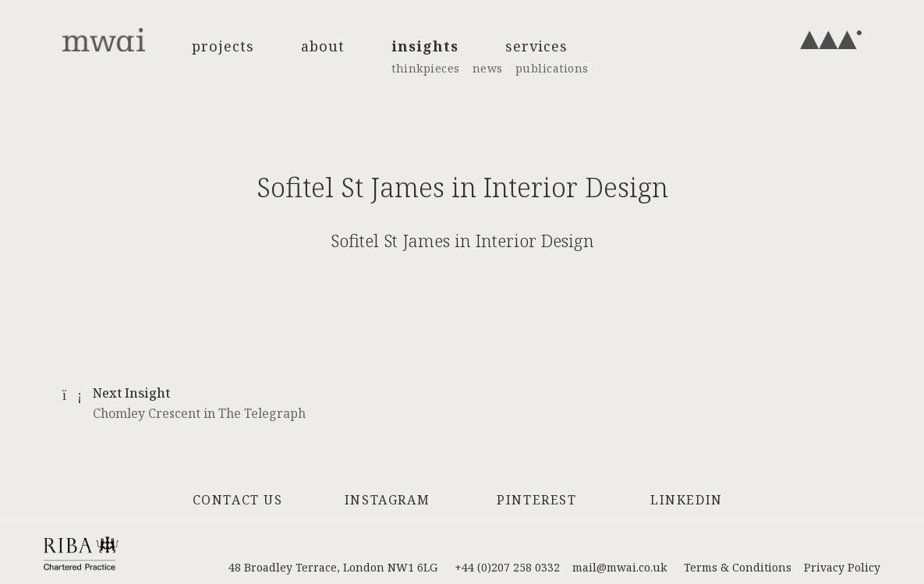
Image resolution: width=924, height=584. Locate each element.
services (536, 46)
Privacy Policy (842, 567)
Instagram (387, 500)
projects (223, 46)
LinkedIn (687, 500)
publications (552, 68)
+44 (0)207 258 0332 (507, 567)
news (488, 68)
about (323, 46)
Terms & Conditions (738, 567)
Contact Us (238, 500)
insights (425, 46)
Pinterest (536, 500)
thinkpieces (426, 68)
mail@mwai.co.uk (620, 567)
